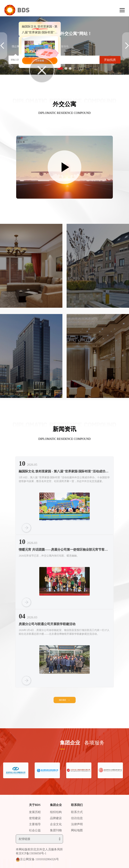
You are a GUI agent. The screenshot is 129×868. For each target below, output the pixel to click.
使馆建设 (35, 818)
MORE (64, 700)
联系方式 (77, 812)
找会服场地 (62, 46)
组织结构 (56, 812)
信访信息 (77, 818)
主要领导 (35, 824)
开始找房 (110, 60)
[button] (66, 68)
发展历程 (35, 812)
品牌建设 (56, 818)
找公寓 (16, 46)
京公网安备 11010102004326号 (39, 859)
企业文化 (56, 824)
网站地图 (77, 830)
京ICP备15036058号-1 (32, 853)
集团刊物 (56, 830)
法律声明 (77, 824)
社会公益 (35, 830)
